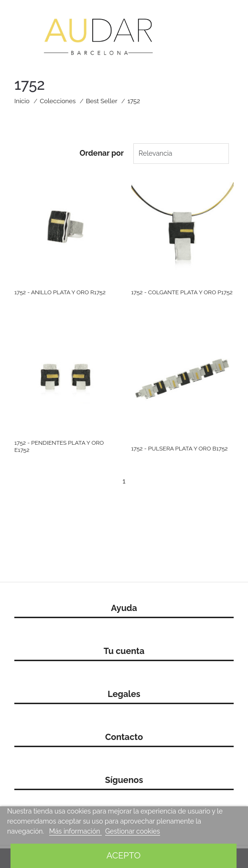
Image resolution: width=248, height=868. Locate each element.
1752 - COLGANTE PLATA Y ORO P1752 (182, 292)
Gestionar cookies (133, 831)
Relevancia (155, 153)
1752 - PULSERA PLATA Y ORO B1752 (180, 449)
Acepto (124, 855)
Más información (75, 831)
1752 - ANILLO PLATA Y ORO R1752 (60, 292)
